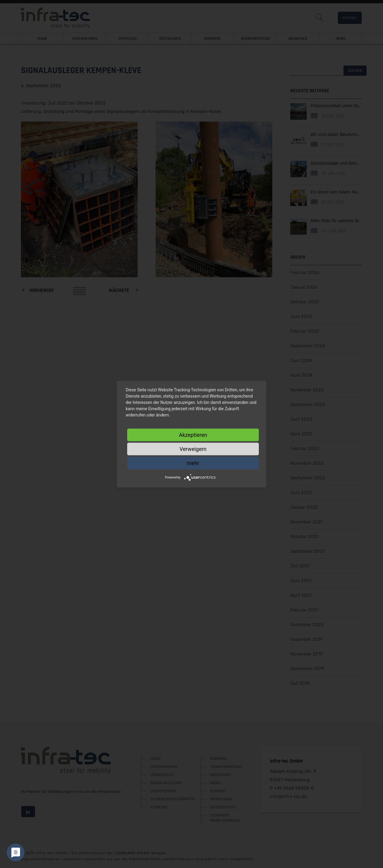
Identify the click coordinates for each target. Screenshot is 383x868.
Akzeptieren (193, 435)
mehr (193, 463)
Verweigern (193, 449)
